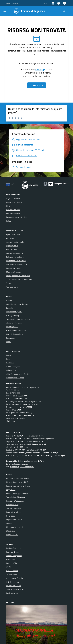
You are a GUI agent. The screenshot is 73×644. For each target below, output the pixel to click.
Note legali (10, 516)
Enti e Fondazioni (13, 213)
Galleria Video (12, 370)
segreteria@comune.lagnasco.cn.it (25, 404)
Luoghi (9, 359)
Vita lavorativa (12, 287)
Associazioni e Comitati (15, 378)
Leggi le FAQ (11, 490)
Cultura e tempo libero (15, 257)
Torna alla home (37, 85)
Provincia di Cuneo (13, 552)
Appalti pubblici (12, 246)
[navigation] (5, 11)
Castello (9, 308)
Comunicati (11, 338)
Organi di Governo (13, 198)
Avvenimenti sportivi (14, 312)
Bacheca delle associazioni (17, 330)
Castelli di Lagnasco (14, 556)
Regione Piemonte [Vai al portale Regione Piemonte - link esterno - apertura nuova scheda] (12, 3)
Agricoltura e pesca (14, 234)
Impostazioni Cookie (14, 520)
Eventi (9, 355)
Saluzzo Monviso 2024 (15, 589)
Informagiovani (12, 327)
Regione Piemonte (13, 548)
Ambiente (10, 238)
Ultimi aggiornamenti (14, 527)
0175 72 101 (14, 390)
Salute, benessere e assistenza (18, 276)
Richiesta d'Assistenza (15, 501)
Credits (9, 523)
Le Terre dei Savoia (13, 586)
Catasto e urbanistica (14, 253)
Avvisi (9, 342)
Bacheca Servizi (12, 505)
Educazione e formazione (16, 261)
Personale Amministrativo (16, 217)
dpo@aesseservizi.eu (20, 464)
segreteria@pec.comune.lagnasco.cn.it (26, 401)
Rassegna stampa (13, 315)
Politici (9, 221)
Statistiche (10, 531)
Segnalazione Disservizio (16, 497)
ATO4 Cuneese (12, 571)
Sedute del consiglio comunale (18, 319)
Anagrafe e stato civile (15, 242)
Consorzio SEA (12, 563)
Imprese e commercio (15, 268)
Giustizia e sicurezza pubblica (17, 264)
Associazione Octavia (14, 578)
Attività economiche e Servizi (18, 374)
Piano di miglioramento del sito (18, 486)
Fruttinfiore (11, 559)
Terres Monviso (12, 574)
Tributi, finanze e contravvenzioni (19, 279)
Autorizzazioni (12, 249)
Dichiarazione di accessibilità (17, 482)
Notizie (9, 300)
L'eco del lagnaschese (15, 334)
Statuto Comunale (13, 508)
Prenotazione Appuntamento (18, 493)
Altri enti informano (14, 323)
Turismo (9, 283)
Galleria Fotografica (14, 366)
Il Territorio (10, 363)
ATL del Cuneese (13, 582)
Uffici (8, 206)
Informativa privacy (14, 512)
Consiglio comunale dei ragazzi (18, 304)
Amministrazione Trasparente (18, 478)
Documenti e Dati (13, 210)
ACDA (9, 567)
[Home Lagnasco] (28, 11)
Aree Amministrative (14, 202)
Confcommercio (12, 593)
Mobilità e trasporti (14, 272)
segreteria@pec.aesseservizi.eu (22, 467)
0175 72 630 (15, 393)
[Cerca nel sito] (64, 11)
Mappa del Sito (12, 535)
